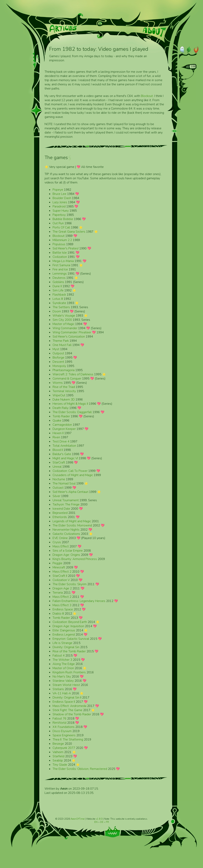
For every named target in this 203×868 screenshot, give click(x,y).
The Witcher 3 (62, 660)
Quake (57, 420)
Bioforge (58, 357)
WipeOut (59, 395)
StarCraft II (60, 576)
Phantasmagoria (64, 370)
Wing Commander (65, 328)
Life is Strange (62, 643)
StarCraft (59, 462)
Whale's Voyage (64, 315)
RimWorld (59, 723)
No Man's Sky (62, 676)
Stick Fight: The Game (67, 710)
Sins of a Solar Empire (68, 551)
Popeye (58, 190)
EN (96, 822)
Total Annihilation (64, 446)
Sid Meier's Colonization (69, 336)
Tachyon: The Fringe (66, 504)
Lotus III (58, 299)
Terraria (58, 592)
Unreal (57, 467)
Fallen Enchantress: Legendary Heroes (79, 601)
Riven (56, 437)
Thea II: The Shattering (68, 739)
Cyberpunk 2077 (64, 748)
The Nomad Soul (64, 483)
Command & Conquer (67, 378)
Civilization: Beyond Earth (70, 622)
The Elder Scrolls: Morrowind (72, 525)
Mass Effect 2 (62, 572)
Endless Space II (64, 702)
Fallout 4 (59, 655)
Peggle (57, 563)
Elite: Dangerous (64, 630)
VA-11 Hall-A (62, 693)
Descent (58, 362)
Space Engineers (64, 735)
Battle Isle (60, 253)
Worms (58, 383)
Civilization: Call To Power (70, 471)
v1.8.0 (99, 819)
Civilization (60, 257)
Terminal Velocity (64, 391)
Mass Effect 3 (62, 605)
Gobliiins (58, 282)
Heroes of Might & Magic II (70, 404)
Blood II (58, 450)
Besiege (58, 744)
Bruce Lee (59, 194)
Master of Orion (63, 668)
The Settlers (61, 307)
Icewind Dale (61, 509)
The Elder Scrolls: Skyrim (70, 584)
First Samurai (61, 265)
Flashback (59, 294)
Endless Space (63, 609)
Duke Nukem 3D (64, 399)
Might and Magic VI (65, 458)
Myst (56, 349)
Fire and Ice (60, 269)
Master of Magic (63, 324)
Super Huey (61, 211)
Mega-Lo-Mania (63, 261)
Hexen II (58, 433)
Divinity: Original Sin (66, 647)
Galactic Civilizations (66, 534)
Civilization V (61, 580)
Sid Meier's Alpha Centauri (70, 492)
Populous (59, 244)
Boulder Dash (62, 198)
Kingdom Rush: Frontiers (69, 672)
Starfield (58, 756)
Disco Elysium (62, 731)
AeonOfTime (77, 819)
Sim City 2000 (62, 320)
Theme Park (61, 341)
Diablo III (58, 613)
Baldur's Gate (62, 454)
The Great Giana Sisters (69, 232)
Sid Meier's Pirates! (66, 248)
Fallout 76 (59, 718)
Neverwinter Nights (66, 530)
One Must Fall (62, 345)
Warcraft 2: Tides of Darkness (73, 374)
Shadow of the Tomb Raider (72, 714)
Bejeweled (60, 513)
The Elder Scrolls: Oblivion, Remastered (80, 769)
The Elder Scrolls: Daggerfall (72, 412)
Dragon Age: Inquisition (68, 626)
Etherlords (60, 517)
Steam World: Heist (66, 685)
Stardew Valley (63, 681)
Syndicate (59, 303)
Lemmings (60, 274)
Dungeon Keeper (64, 429)
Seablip (58, 760)
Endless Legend (64, 634)
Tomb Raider (61, 416)
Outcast (58, 488)
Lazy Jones (60, 202)
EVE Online (60, 538)
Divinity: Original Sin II (67, 697)
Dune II (57, 286)
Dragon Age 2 (62, 588)
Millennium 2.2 (62, 240)
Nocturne (59, 479)
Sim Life (58, 290)
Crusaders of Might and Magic (73, 475)
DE (102, 822)
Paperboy (59, 215)
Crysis (57, 542)
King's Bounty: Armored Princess (75, 559)
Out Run (58, 223)
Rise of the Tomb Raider (69, 651)
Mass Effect (61, 546)
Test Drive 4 (61, 441)
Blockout (147, 96)
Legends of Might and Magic (72, 521)
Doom (57, 311)
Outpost (58, 353)
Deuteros (59, 278)
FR (107, 822)
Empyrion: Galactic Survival (71, 639)
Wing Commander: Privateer (72, 332)
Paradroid (59, 206)
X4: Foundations (64, 727)
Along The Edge (64, 664)
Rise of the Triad (64, 387)
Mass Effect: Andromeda (69, 706)
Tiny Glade (60, 765)
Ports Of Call (61, 227)
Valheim (58, 752)
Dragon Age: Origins (66, 555)
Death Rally (61, 408)
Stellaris (58, 689)
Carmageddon (62, 425)
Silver (56, 496)
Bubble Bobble (63, 219)
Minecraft (59, 567)
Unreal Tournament (66, 500)
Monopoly (59, 366)
